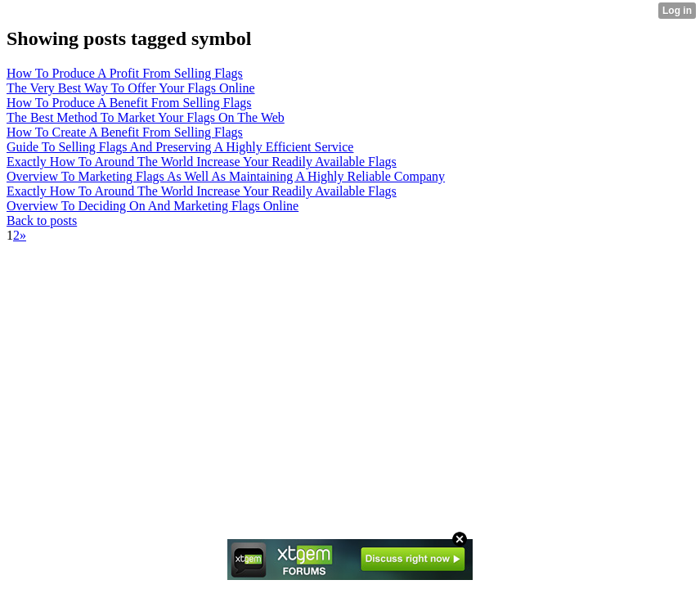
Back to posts (42, 220)
